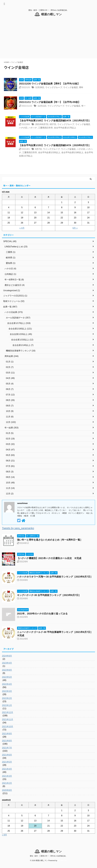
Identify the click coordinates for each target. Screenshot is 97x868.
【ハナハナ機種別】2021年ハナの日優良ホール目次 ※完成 (49, 558)
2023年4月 (7, 663)
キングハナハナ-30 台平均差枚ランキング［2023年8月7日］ (49, 595)
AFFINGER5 (62, 860)
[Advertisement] (48, 39)
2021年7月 (7, 748)
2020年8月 (7, 790)
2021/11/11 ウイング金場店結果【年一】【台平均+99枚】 (50, 102)
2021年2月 (7, 783)
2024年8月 (7, 656)
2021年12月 (8, 712)
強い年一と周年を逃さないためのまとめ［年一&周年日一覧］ (50, 540)
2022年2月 (7, 698)
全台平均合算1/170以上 (65, 128)
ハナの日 (23, 128)
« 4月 (22, 228)
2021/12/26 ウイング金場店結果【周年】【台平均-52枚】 (49, 84)
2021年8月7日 (42, 124)
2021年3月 (7, 776)
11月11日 (42, 106)
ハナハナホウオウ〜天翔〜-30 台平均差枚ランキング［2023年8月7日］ (55, 577)
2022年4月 (7, 684)
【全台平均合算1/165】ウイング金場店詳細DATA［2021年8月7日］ (55, 121)
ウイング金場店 (71, 87)
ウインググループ (54, 87)
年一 (83, 106)
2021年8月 (7, 741)
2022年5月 (7, 677)
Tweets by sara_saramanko (18, 528)
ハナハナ (33, 128)
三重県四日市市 (45, 128)
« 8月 (4, 835)
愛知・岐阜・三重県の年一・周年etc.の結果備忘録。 (48, 856)
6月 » (75, 228)
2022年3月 (7, 691)
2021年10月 (8, 727)
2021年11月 (8, 719)
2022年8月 (7, 670)
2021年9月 (7, 734)
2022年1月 (7, 705)
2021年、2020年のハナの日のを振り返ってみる (42, 614)
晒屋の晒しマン (52, 14)
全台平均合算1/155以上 (49, 152)
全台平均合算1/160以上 (72, 152)
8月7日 (53, 124)
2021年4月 (7, 769)
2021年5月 (7, 762)
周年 (81, 87)
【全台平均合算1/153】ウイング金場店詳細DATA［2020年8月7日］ (55, 145)
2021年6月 (7, 755)
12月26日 (40, 87)
